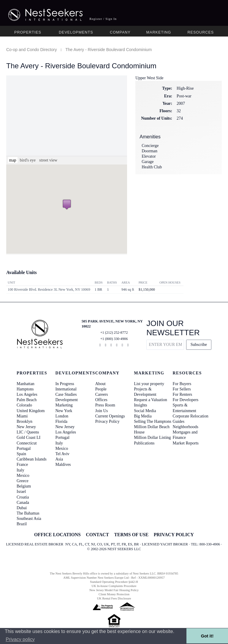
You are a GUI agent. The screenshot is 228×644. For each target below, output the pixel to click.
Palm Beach (27, 400)
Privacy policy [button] (20, 639)
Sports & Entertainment (185, 408)
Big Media (143, 416)
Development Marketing (66, 402)
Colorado (24, 405)
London (62, 416)
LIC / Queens (28, 432)
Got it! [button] (207, 636)
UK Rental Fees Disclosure (114, 598)
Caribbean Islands (32, 459)
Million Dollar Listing (152, 437)
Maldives (63, 465)
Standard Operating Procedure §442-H (114, 582)
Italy (20, 470)
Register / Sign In (103, 19)
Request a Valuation (151, 400)
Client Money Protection (114, 594)
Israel (21, 492)
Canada (23, 503)
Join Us (102, 411)
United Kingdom (31, 411)
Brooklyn (24, 421)
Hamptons (25, 389)
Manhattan (26, 384)
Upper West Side (149, 78)
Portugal (24, 448)
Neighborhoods (186, 427)
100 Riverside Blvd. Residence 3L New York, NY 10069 (49, 289)
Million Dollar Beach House (152, 429)
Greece (23, 481)
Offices (101, 400)
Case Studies (66, 394)
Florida (61, 421)
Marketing (159, 32)
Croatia (23, 497)
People (101, 389)
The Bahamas (28, 513)
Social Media (145, 411)
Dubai (22, 508)
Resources (201, 32)
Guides (179, 421)
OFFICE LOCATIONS (57, 535)
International (66, 389)
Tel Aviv (62, 454)
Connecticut (27, 443)
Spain (21, 454)
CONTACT (97, 535)
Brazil (22, 524)
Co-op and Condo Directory (31, 50)
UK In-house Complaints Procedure (114, 586)
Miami (22, 416)
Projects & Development (145, 392)
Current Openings (110, 416)
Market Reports (186, 443)
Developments (76, 32)
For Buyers (182, 384)
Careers (102, 394)
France (22, 465)
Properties (28, 32)
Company (120, 32)
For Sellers (182, 389)
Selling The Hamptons (153, 421)
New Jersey (26, 427)
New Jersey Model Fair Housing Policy (114, 590)
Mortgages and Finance (185, 435)
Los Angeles (27, 394)
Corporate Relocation (191, 416)
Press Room (105, 405)
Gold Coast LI (28, 437)
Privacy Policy (107, 421)
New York (64, 411)
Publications (144, 443)
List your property (149, 384)
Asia (59, 459)
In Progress (65, 384)
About (100, 384)
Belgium (24, 486)
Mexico (23, 476)
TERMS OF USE (131, 535)
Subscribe (199, 345)
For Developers (186, 400)
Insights (140, 405)
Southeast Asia (29, 519)
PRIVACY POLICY (174, 535)
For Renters (183, 394)
